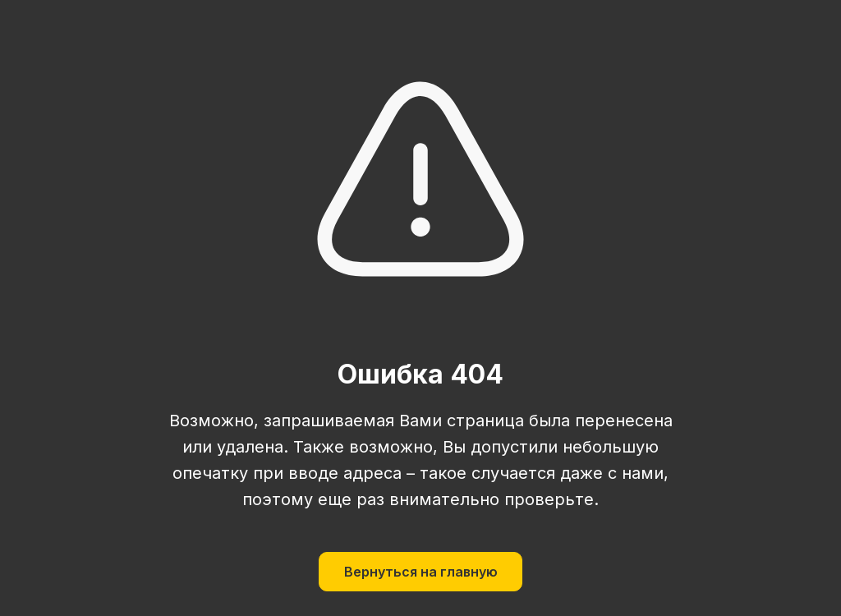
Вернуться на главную (421, 572)
